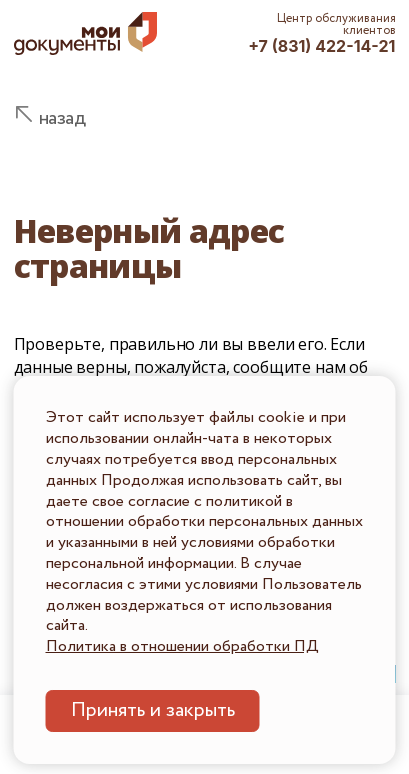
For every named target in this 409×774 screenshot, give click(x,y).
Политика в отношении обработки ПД (182, 646)
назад (62, 118)
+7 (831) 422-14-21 (321, 46)
